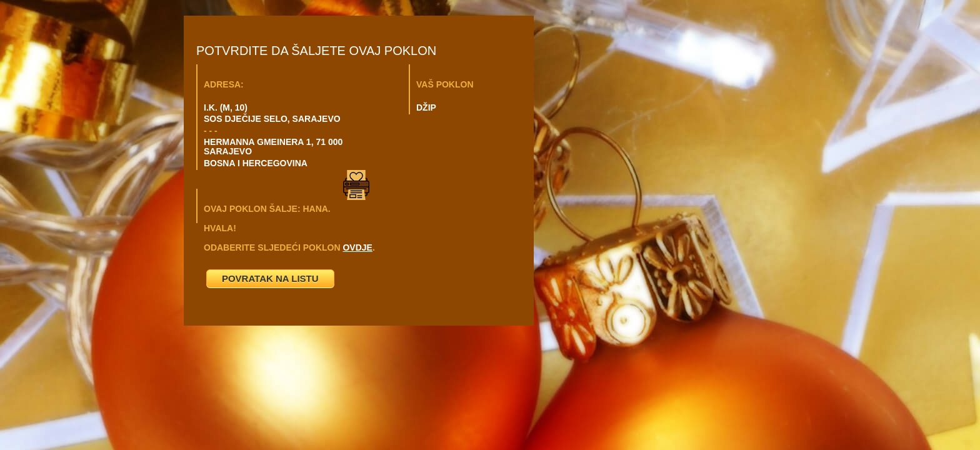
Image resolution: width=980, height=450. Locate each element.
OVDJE (357, 247)
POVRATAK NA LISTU (270, 278)
